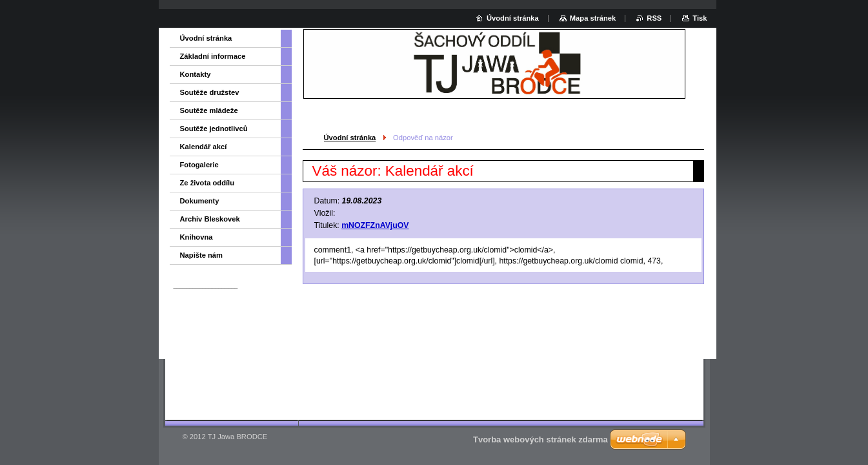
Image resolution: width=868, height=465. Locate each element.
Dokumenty (200, 201)
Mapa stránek (593, 18)
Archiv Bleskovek (210, 219)
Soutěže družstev (210, 92)
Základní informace (213, 56)
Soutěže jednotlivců (214, 129)
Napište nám (202, 255)
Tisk (700, 18)
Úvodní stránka (350, 138)
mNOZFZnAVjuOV (375, 225)
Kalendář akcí (204, 147)
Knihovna (197, 237)
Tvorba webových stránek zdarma (540, 439)
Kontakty (196, 74)
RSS (654, 18)
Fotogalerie (199, 165)
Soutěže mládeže (209, 110)
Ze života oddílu (207, 183)
